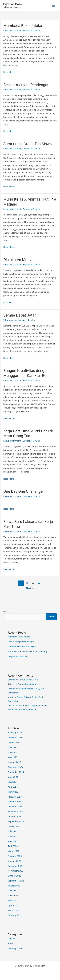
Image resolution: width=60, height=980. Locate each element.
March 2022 (14, 910)
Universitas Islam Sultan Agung (23, 705)
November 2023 (15, 812)
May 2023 (12, 841)
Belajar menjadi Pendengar (26, 85)
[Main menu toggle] (54, 6)
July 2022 (12, 890)
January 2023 (14, 861)
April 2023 (13, 846)
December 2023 (15, 807)
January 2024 (14, 802)
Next (30, 588)
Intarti (11, 697)
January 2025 (14, 762)
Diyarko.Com (12, 4)
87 (39, 583)
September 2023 (16, 821)
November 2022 (15, 871)
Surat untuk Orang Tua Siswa (28, 144)
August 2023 (14, 826)
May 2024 (12, 782)
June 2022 (13, 895)
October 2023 (14, 817)
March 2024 (14, 792)
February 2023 (15, 856)
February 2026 (15, 732)
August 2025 (14, 742)
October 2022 (14, 876)
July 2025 (12, 747)
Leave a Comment (12, 30)
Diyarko (11, 680)
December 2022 (15, 866)
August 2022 (14, 886)
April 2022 (13, 905)
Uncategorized (15, 948)
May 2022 (12, 900)
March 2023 (14, 851)
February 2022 (15, 915)
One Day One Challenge (23, 491)
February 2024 (15, 797)
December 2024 (15, 767)
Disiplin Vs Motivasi (20, 260)
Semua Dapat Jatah (20, 315)
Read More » (9, 72)
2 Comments (10, 320)
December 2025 (15, 737)
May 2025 (12, 757)
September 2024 (16, 772)
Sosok (11, 943)
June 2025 (13, 752)
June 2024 (13, 777)
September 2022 (16, 881)
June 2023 (13, 836)
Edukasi (27, 30)
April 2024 (13, 787)
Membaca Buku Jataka (23, 26)
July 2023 (12, 831)
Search (7, 611)
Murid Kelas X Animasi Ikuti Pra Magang (27, 652)
